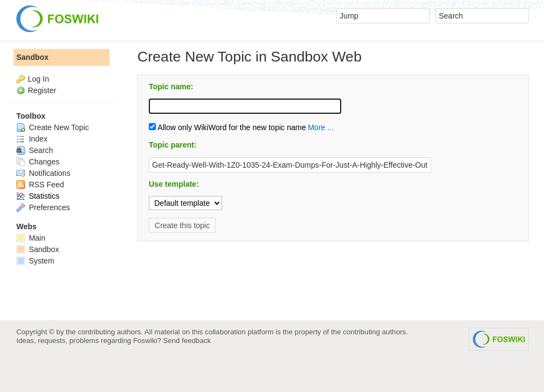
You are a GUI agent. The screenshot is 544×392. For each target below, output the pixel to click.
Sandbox (32, 57)
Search (35, 150)
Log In (38, 79)
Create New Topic (53, 127)
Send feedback (187, 341)
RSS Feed (40, 185)
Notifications (43, 173)
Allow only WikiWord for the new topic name (227, 127)
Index (32, 139)
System (35, 261)
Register (42, 90)
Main (31, 238)
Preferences (43, 207)
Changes (38, 162)
